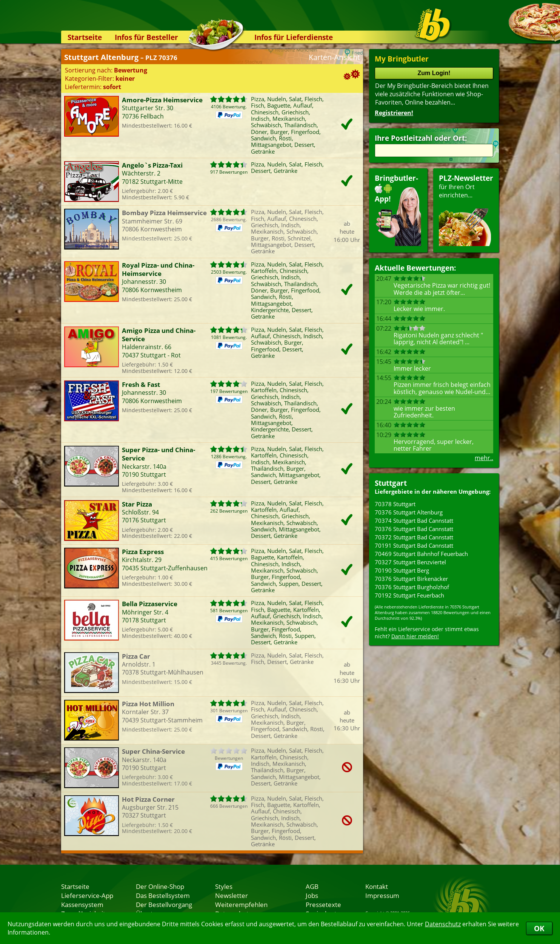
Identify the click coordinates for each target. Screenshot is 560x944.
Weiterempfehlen (241, 904)
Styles (224, 886)
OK (539, 928)
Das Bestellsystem (163, 895)
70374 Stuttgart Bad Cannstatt (414, 521)
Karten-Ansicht (334, 57)
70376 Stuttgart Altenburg (409, 512)
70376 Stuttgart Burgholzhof (412, 587)
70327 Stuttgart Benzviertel (410, 562)
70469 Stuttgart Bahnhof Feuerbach (421, 554)
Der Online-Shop (160, 886)
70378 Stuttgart (395, 504)
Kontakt (377, 886)
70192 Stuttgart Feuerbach (409, 595)
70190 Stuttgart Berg (402, 570)
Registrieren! (394, 113)
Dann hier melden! (415, 636)
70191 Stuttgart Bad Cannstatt (414, 545)
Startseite (85, 37)
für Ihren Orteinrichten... (466, 210)
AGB (312, 886)
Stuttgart (391, 483)
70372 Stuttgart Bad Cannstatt (414, 537)
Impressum (382, 895)
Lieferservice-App (87, 895)
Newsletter (232, 895)
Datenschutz (443, 924)
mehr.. (484, 458)
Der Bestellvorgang (164, 904)
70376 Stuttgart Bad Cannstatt (414, 529)
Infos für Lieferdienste (294, 37)
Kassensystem (82, 904)
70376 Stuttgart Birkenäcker (411, 579)
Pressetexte (323, 904)
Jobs (312, 895)
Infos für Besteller (146, 37)
